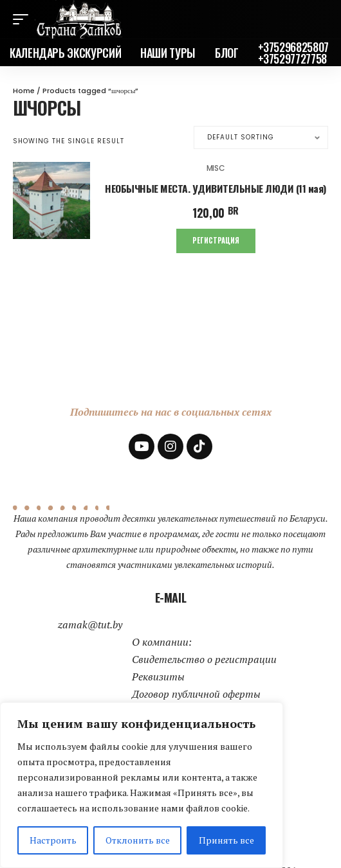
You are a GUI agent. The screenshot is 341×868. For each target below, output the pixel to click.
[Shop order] (261, 137)
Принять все (226, 840)
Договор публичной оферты (196, 694)
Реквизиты (158, 677)
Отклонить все (138, 840)
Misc (216, 168)
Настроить (53, 840)
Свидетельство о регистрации (204, 659)
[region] (142, 785)
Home (24, 91)
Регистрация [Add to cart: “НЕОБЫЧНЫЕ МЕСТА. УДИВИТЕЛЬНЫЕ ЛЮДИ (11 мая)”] (216, 240)
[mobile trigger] (24, 19)
